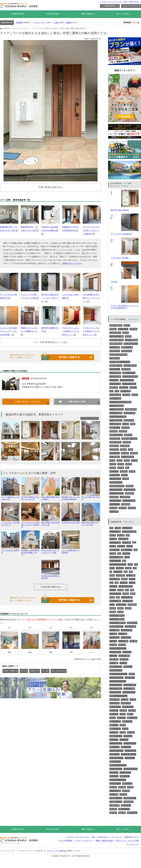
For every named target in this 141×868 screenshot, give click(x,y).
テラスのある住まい (116, 420)
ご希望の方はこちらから (72, 263)
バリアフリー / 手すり (129, 384)
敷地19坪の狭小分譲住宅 (120, 210)
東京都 (133, 424)
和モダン (124, 475)
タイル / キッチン (115, 783)
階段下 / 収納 (124, 659)
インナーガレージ (115, 479)
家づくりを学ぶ (123, 14)
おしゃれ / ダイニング (116, 758)
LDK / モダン (114, 710)
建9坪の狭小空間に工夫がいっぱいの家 (91, 523)
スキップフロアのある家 (130, 376)
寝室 (135, 550)
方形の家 (114, 282)
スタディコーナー (115, 594)
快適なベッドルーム (129, 373)
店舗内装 (113, 608)
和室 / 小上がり (132, 813)
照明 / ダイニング (115, 762)
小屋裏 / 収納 (114, 659)
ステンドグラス (128, 601)
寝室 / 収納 (122, 645)
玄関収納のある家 (131, 409)
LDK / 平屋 (132, 710)
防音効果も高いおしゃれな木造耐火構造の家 (71, 497)
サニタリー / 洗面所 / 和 (117, 619)
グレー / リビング (130, 751)
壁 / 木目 (125, 729)
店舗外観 (128, 608)
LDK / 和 (123, 714)
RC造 (117, 391)
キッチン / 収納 (123, 641)
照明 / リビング (126, 747)
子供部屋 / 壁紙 (115, 805)
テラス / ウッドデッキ (116, 678)
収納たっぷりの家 (115, 398)
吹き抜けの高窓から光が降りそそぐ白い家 (30, 497)
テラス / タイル (130, 678)
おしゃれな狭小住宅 (128, 457)
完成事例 (19, 23)
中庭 (136, 564)
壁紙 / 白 (130, 714)
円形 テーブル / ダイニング (118, 765)
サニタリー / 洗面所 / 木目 (118, 623)
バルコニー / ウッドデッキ (118, 681)
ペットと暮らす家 (115, 373)
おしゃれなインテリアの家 (118, 417)
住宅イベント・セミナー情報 (127, 841)
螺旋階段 (124, 579)
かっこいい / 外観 (115, 532)
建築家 (69, 23)
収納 (124, 561)
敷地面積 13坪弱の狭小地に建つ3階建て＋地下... (30, 552)
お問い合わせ (134, 2)
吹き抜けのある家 (115, 395)
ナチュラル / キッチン (130, 769)
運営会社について (132, 837)
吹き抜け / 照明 (115, 699)
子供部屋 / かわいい (130, 798)
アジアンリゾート (115, 501)
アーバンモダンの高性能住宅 (121, 234)
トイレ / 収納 (123, 634)
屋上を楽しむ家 (129, 420)
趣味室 (133, 594)
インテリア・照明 (127, 597)
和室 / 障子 (113, 813)
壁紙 (118, 597)
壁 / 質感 (123, 732)
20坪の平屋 (132, 508)
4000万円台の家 (127, 351)
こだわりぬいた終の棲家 (120, 258)
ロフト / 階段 (114, 663)
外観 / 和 (113, 535)
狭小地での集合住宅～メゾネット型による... (50, 298)
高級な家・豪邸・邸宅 (117, 340)
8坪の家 (120, 460)
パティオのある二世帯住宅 (10, 550)
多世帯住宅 (130, 486)
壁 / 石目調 (131, 732)
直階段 (112, 575)
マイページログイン (131, 6)
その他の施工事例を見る (51, 587)
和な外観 (132, 471)
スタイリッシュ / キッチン (118, 780)
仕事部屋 (126, 594)
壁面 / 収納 (113, 645)
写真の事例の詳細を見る (51, 187)
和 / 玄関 (133, 699)
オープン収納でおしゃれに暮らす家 (10, 497)
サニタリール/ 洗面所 (116, 557)
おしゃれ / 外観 (127, 528)
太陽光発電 (134, 453)
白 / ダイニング (115, 754)
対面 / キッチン (115, 550)
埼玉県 (130, 449)
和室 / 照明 (113, 809)
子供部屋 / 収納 (128, 802)
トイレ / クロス (115, 637)
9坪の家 (127, 460)
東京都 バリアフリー (116, 435)
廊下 (127, 590)
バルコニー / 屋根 (129, 689)
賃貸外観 (113, 612)
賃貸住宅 (126, 333)
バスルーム (126, 553)
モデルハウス (124, 387)
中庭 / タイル (128, 667)
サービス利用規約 (65, 841)
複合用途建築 (132, 605)
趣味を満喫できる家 (116, 366)
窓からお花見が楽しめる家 (91, 497)
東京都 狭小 (128, 435)
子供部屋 (126, 479)
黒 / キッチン (114, 776)
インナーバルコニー (129, 692)
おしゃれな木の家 (115, 424)
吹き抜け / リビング (116, 736)
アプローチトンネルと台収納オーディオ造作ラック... (70, 331)
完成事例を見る (18, 14)
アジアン (113, 590)
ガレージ (132, 579)
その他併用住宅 (125, 497)
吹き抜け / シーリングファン (118, 696)
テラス (112, 568)
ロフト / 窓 (123, 663)
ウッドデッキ (118, 572)
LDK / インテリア (128, 707)
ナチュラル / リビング (116, 751)
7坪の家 (112, 460)
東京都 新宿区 (125, 446)
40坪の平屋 (113, 508)
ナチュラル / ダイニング (128, 754)
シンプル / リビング (116, 743)
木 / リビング (124, 740)
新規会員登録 (110, 6)
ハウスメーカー (40, 23)
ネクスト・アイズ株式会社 (57, 851)
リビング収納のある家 (117, 406)
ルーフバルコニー (115, 692)
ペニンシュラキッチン (117, 493)
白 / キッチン (114, 772)
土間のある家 (126, 369)
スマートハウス (115, 453)
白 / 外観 (118, 528)
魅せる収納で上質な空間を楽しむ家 (51, 523)
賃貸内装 (120, 608)
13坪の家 (121, 464)
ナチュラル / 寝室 (115, 791)
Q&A (125, 2)
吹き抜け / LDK (126, 703)
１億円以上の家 (115, 358)
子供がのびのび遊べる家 (71, 521)
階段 (131, 572)
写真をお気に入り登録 (77, 402)
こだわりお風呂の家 (130, 366)
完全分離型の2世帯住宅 (117, 486)
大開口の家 (126, 395)
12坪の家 (129, 464)
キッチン (129, 546)
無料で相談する (88, 14)
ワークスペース (115, 504)
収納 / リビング (115, 747)
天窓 (135, 568)
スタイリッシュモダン (126, 586)
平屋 (111, 391)
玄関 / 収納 (133, 641)
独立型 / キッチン (127, 550)
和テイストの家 (126, 391)
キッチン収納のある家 (117, 409)
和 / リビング (128, 736)
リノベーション (133, 844)
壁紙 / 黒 (113, 718)
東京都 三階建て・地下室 (129, 439)
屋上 (111, 583)
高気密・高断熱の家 (116, 325)
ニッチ (112, 605)
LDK (134, 542)
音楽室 (112, 597)
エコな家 (126, 424)
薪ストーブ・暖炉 (115, 601)
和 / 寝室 (130, 787)
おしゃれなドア (121, 605)
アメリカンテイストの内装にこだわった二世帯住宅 (91, 230)
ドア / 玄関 (113, 539)
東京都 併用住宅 (115, 439)
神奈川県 (123, 449)
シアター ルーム (115, 369)
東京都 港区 (127, 442)
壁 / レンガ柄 (114, 732)
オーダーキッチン (129, 490)
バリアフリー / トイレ (127, 380)
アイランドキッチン (116, 490)
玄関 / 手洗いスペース (116, 626)
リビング (113, 546)
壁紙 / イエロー (127, 721)
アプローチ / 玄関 (115, 543)
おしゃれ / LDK (115, 703)
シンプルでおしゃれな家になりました (10, 523)
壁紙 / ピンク (114, 725)
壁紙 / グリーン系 (115, 721)
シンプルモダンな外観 (129, 532)
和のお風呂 (124, 471)
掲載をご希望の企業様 (104, 841)
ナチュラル (124, 583)
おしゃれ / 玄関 (123, 539)
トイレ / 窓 (113, 634)
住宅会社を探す (53, 14)
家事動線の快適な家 (116, 344)
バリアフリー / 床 (115, 384)
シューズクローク (115, 652)
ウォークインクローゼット (118, 564)
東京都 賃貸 (123, 431)
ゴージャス (113, 586)
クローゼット (127, 652)
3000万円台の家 (115, 351)
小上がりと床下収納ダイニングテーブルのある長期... (8, 331)
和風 (117, 583)
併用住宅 (128, 336)
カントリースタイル (129, 501)
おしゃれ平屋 (114, 512)
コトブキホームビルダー (34, 384)
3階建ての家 (114, 387)
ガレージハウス (123, 329)
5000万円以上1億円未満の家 (118, 355)
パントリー (113, 656)
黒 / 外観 (120, 612)
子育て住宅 (133, 329)
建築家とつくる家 (127, 347)
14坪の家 (113, 468)
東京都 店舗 (114, 431)
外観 (111, 528)
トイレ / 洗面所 (115, 630)
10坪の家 (134, 460)
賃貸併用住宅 (114, 497)
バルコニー (120, 568)
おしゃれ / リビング (130, 743)
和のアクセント (115, 475)
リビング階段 (131, 575)
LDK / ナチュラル (115, 707)
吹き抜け (128, 568)
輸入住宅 (135, 395)
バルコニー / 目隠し (116, 689)
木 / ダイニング (130, 758)
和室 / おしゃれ (126, 805)
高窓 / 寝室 (123, 794)
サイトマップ (117, 837)
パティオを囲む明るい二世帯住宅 (71, 550)
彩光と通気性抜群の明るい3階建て (51, 497)
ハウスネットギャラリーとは (111, 2)
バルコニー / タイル (116, 685)
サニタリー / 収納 (130, 626)
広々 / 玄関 (125, 699)
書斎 (132, 590)
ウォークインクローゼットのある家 (120, 402)
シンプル (132, 583)
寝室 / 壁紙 (122, 787)
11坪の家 (113, 464)
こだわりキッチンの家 (117, 336)
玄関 (128, 535)
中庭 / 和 (132, 674)
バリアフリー (114, 380)
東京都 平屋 (125, 428)
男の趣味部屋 (126, 504)
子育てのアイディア (116, 482)
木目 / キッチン (125, 776)
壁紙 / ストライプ (115, 729)
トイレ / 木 (113, 641)
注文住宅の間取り (115, 333)
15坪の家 (121, 468)
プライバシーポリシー (84, 841)
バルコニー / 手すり (130, 685)
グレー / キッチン (125, 772)
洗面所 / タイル (132, 623)
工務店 (57, 23)
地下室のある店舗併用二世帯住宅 (51, 576)
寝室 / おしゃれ (127, 783)
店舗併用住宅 (129, 493)
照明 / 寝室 (126, 791)
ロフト (130, 564)
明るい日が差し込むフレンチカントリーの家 (51, 550)
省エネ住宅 (125, 453)
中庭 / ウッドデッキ (116, 667)
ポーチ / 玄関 (127, 543)
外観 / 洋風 (121, 535)
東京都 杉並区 (114, 446)
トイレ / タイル (126, 637)
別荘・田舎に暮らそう (131, 344)
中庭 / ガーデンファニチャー (118, 674)
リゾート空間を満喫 (131, 340)
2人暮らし (133, 387)
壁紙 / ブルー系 (132, 718)
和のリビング (114, 471)
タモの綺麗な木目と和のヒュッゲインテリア (91, 298)
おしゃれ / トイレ (115, 561)
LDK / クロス (114, 714)
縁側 (126, 572)
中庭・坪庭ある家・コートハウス (120, 362)
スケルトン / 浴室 (127, 630)
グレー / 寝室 (114, 794)
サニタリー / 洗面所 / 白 (117, 616)
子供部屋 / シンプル (116, 798)
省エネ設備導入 (115, 457)
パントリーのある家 (116, 413)
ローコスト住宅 (115, 347)
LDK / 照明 (123, 710)
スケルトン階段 (115, 579)
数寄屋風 (120, 590)
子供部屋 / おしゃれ (116, 802)
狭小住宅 (127, 325)
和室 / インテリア (124, 809)
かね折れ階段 (120, 575)
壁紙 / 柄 (123, 725)
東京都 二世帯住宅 (115, 442)
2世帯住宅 (113, 329)
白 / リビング (114, 740)
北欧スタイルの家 (129, 413)
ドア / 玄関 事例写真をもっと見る (50, 342)
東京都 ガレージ (115, 428)
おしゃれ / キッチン (116, 769)
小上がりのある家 (115, 376)
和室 (127, 468)
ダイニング (121, 546)
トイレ (127, 557)
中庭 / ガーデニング (116, 670)
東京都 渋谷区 (114, 449)
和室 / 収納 (122, 813)
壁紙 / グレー (121, 718)
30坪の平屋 (123, 508)
